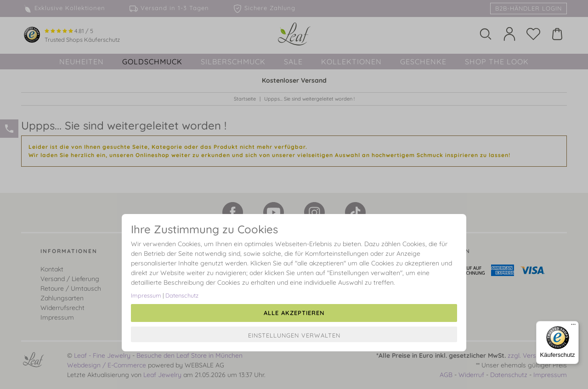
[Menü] (573, 327)
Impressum (146, 295)
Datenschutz (182, 295)
